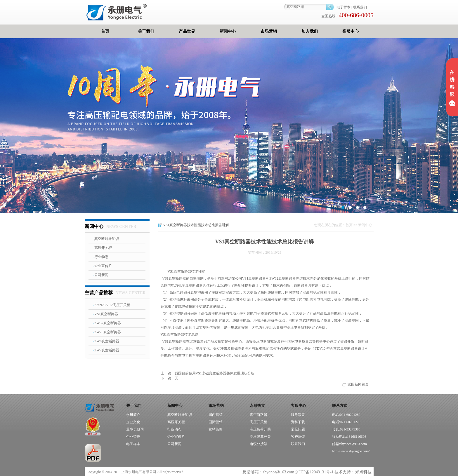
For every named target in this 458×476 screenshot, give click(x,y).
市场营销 (269, 31)
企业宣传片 (103, 266)
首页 (105, 31)
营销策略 (216, 429)
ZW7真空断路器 (107, 350)
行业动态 (101, 257)
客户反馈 (298, 437)
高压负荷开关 (260, 429)
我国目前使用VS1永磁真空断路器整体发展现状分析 (208, 373)
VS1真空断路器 (106, 314)
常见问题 (298, 429)
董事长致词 (135, 429)
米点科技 (363, 472)
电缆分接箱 (259, 444)
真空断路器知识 (107, 239)
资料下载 (298, 422)
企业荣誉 (133, 437)
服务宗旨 (298, 415)
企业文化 (133, 422)
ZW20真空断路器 (108, 332)
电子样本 (343, 7)
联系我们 (360, 7)
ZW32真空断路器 (108, 323)
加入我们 (310, 31)
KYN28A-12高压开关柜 (112, 305)
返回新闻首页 (358, 384)
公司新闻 (101, 275)
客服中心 (351, 31)
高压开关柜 (103, 248)
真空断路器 (259, 415)
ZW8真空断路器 (107, 341)
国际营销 (216, 422)
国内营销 (216, 415)
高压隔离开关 (260, 437)
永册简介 (133, 415)
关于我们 (146, 31)
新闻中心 (228, 31)
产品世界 (187, 31)
